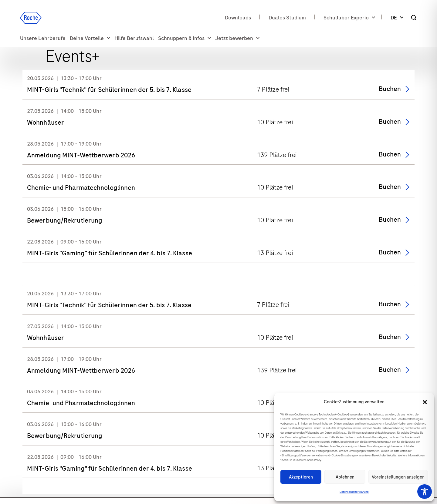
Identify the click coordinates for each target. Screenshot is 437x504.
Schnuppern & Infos (185, 38)
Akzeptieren (301, 477)
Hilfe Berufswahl (134, 38)
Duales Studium (287, 18)
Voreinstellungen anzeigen (398, 477)
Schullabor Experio (349, 18)
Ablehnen (345, 477)
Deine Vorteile (90, 38)
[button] (425, 402)
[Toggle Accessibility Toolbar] (425, 492)
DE (397, 18)
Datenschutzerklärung (354, 492)
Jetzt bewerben (237, 38)
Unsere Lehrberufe (43, 38)
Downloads (238, 18)
